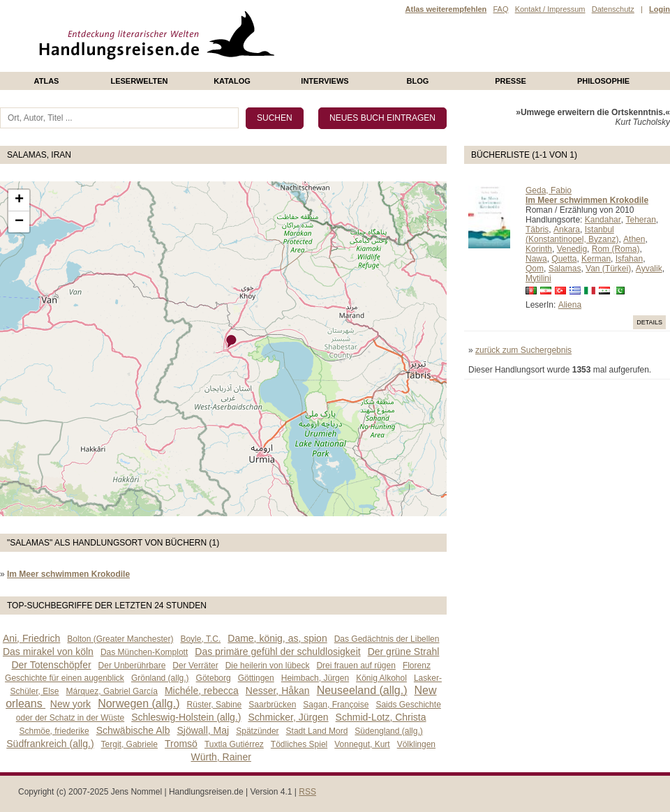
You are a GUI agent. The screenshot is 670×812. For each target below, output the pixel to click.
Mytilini (538, 278)
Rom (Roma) (616, 249)
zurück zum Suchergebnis (523, 350)
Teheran (640, 220)
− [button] (19, 222)
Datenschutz (613, 9)
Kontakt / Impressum (550, 9)
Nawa (536, 259)
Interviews (325, 81)
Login (660, 9)
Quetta (564, 259)
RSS (307, 792)
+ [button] (19, 200)
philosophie (603, 81)
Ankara (567, 230)
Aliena (570, 305)
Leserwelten (139, 81)
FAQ (500, 9)
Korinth (539, 249)
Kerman (596, 259)
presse (511, 81)
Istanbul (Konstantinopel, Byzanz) (572, 234)
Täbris (537, 230)
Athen (634, 239)
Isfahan (629, 259)
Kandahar (603, 220)
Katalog (232, 81)
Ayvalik (649, 269)
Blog (418, 81)
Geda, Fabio (549, 190)
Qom (535, 269)
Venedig (572, 249)
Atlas (47, 81)
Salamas (565, 269)
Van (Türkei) (608, 269)
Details (649, 322)
